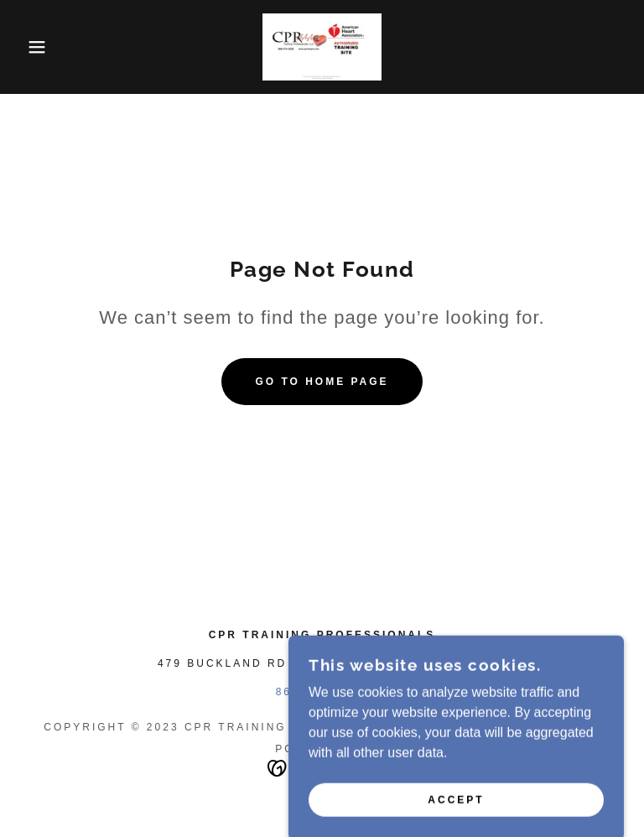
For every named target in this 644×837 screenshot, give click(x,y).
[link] (322, 47)
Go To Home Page (322, 382)
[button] (32, 47)
